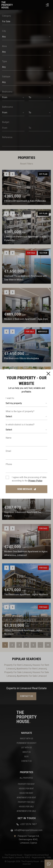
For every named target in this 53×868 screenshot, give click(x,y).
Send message (27, 489)
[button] (26, 403)
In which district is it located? (20, 425)
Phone (9, 464)
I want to (10, 398)
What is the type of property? (20, 411)
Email (8, 451)
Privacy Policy (35, 481)
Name (9, 438)
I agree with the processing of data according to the (29, 479)
